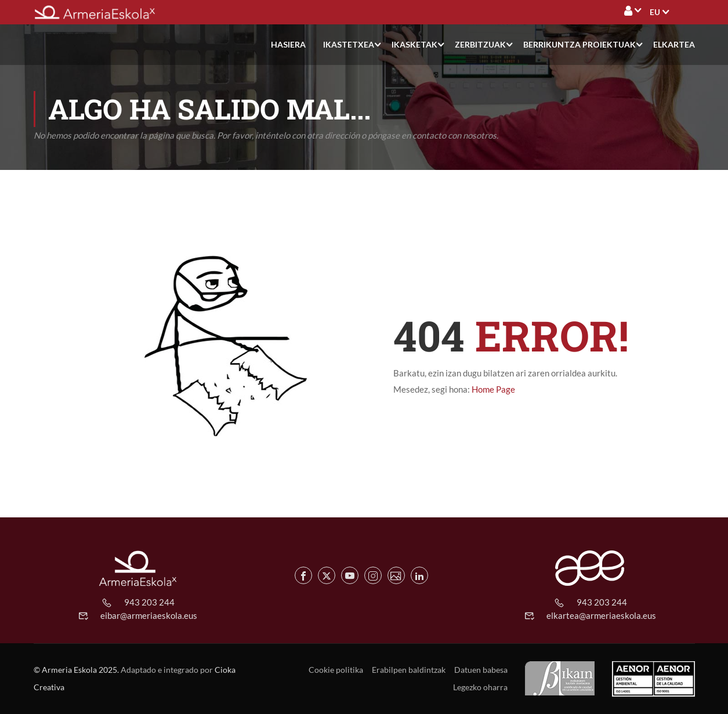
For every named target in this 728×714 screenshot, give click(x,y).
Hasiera (288, 44)
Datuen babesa (481, 670)
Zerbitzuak (480, 44)
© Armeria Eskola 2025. (76, 670)
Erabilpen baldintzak (409, 670)
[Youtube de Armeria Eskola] (350, 575)
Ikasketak (414, 44)
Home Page (493, 390)
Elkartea (674, 44)
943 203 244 (149, 602)
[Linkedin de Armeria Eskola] (419, 575)
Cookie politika (336, 670)
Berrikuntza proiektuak (579, 44)
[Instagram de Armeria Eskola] (373, 575)
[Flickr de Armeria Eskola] (396, 575)
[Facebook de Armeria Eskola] (303, 575)
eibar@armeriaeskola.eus (149, 615)
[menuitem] (655, 12)
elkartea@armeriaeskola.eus (601, 615)
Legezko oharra (480, 687)
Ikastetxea (349, 44)
